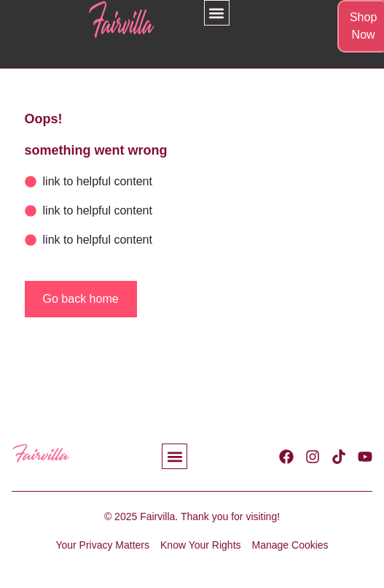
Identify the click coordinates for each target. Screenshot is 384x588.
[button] (217, 13)
